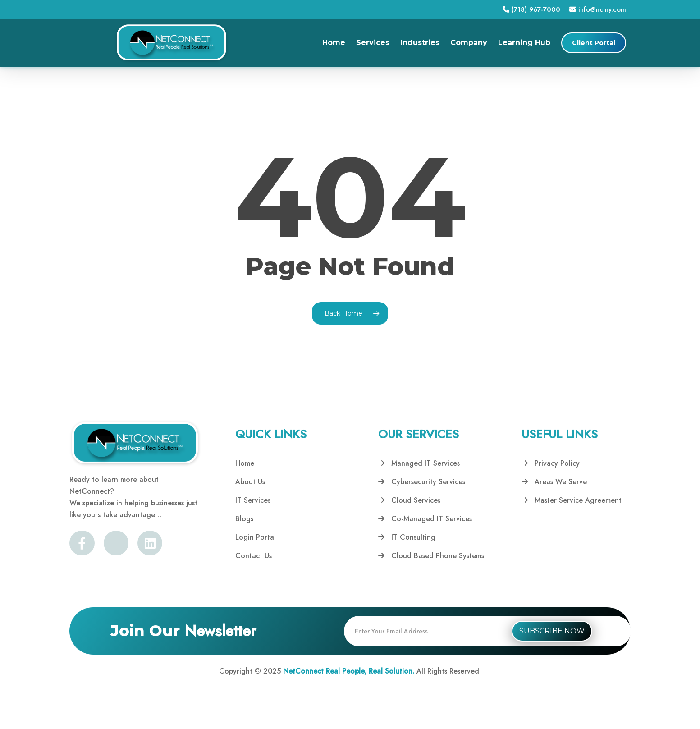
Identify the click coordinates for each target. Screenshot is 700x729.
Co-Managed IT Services (425, 519)
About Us (250, 482)
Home (245, 463)
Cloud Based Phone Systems (431, 556)
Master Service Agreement (572, 500)
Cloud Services (409, 500)
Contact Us (254, 556)
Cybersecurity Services (422, 482)
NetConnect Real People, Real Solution (348, 671)
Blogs (244, 519)
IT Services (253, 500)
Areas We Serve (554, 482)
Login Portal (256, 537)
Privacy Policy (551, 463)
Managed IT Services (419, 463)
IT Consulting (407, 537)
